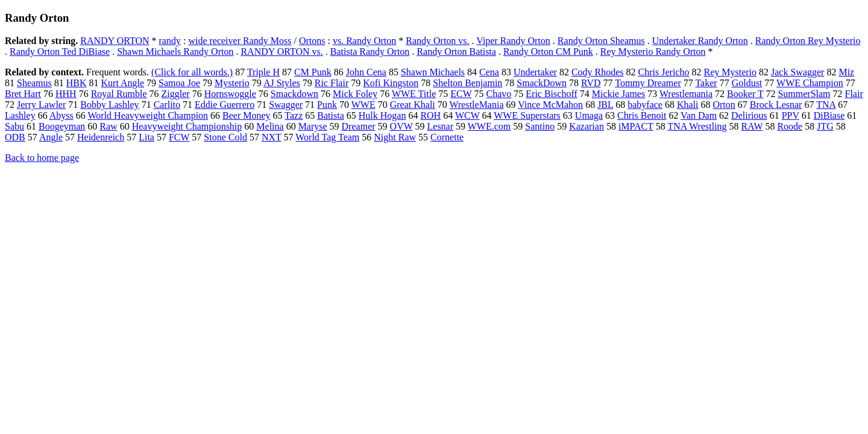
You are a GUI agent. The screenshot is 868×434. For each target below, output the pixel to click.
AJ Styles (282, 83)
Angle (51, 137)
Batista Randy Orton (370, 52)
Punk (327, 105)
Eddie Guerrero (225, 105)
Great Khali (413, 105)
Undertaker (535, 72)
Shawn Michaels (433, 72)
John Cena (366, 72)
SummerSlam (804, 94)
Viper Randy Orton (513, 41)
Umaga (589, 115)
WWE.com (489, 126)
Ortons (312, 41)
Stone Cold (225, 137)
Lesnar (441, 126)
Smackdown (294, 94)
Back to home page (42, 158)
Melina (270, 126)
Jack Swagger (797, 72)
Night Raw (395, 137)
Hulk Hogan (382, 115)
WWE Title (414, 94)
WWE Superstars (527, 115)
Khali (688, 105)
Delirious (749, 115)
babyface (645, 105)
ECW (461, 94)
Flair (854, 94)
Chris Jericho (664, 72)
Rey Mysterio (730, 72)
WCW (467, 115)
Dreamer (359, 126)
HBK (77, 83)
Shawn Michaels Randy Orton (175, 52)
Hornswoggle (230, 94)
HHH (66, 94)
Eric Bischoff (551, 94)
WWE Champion (810, 83)
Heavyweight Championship (187, 126)
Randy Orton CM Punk (548, 52)
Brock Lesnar (776, 105)
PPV (791, 115)
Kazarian (587, 126)
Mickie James (618, 94)
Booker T (745, 94)
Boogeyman (62, 126)
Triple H (263, 72)
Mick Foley (355, 94)
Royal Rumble (119, 94)
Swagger (286, 105)
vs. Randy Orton (364, 41)
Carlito (167, 105)
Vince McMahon (550, 105)
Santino (540, 126)
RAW (752, 126)
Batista (330, 115)
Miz (846, 72)
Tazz (294, 115)
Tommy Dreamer (648, 83)
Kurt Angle (123, 83)
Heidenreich (101, 137)
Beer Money (247, 115)
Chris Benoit (642, 115)
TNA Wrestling (697, 126)
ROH (430, 115)
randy (169, 41)
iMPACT (636, 126)
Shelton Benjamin (467, 83)
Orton (724, 105)
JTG (825, 126)
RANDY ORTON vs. (281, 52)
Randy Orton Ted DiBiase (60, 52)
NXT (272, 137)
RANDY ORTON (115, 41)
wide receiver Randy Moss (240, 41)
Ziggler (176, 94)
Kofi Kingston (391, 83)
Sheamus (34, 83)
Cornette (447, 137)
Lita (146, 137)
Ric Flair (332, 83)
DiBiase (829, 115)
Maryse (313, 126)
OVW (401, 126)
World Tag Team (327, 137)
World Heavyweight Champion (148, 115)
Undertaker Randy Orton (700, 41)
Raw (108, 126)
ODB (15, 137)
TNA (826, 105)
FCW (179, 137)
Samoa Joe (179, 83)
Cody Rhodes (598, 72)
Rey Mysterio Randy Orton (653, 52)
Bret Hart (23, 94)
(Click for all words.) (192, 72)
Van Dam (699, 115)
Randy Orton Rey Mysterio (808, 41)
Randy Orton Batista (456, 52)
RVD (591, 83)
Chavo (499, 94)
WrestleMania (477, 105)
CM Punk (313, 72)
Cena (489, 72)
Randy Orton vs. (437, 41)
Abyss (61, 115)
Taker (706, 83)
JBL (605, 105)
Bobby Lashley (109, 105)
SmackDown (542, 83)
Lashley (20, 115)
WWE (363, 105)
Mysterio (232, 83)
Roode (790, 126)
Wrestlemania (686, 94)
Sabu (14, 126)
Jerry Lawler (41, 105)
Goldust (747, 83)
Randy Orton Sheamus (601, 41)
